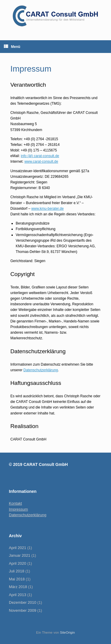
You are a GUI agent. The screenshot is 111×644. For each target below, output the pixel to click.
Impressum (18, 509)
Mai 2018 (17, 579)
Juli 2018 (17, 571)
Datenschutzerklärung (41, 370)
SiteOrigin (67, 632)
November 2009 (23, 610)
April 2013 (18, 595)
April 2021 (18, 548)
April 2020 (18, 563)
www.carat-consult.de (41, 162)
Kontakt (15, 503)
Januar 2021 (20, 555)
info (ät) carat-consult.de (40, 156)
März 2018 (18, 587)
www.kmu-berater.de (48, 209)
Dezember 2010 (23, 602)
